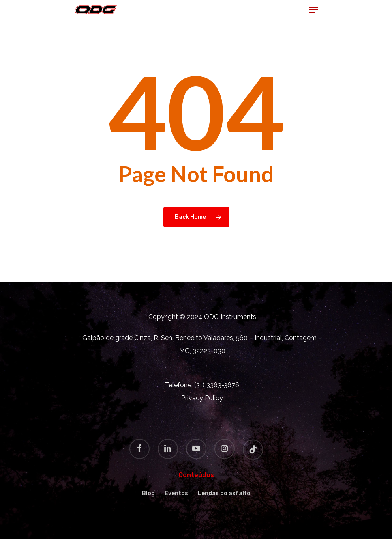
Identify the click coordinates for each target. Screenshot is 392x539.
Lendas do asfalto (224, 493)
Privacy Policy (202, 398)
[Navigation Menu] (313, 10)
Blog (148, 493)
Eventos (176, 493)
